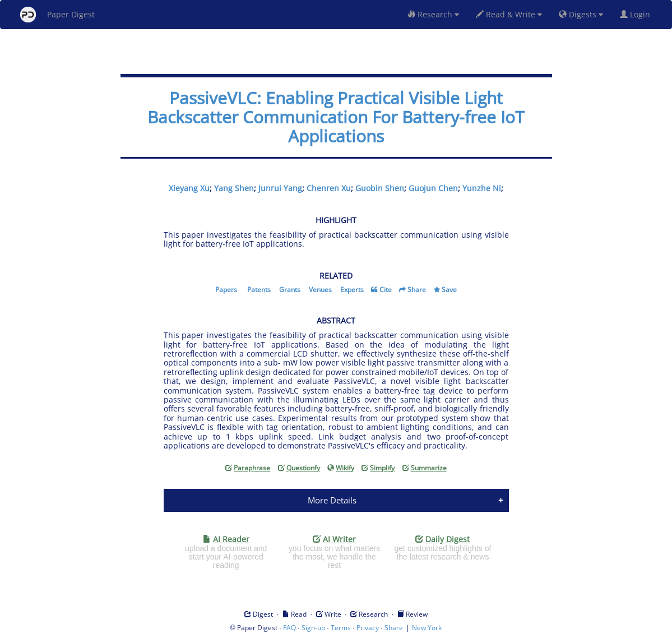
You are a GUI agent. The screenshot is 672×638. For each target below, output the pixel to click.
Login (637, 14)
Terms (341, 628)
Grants (290, 290)
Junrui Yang (280, 188)
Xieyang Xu (189, 188)
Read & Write (509, 14)
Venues (320, 290)
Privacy (368, 628)
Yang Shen (234, 188)
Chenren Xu (329, 188)
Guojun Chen (433, 188)
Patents (259, 290)
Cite (386, 290)
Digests (581, 14)
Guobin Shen (380, 188)
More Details (332, 500)
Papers (226, 290)
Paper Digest (57, 15)
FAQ (289, 628)
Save (449, 290)
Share (417, 290)
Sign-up (313, 628)
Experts (352, 290)
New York (427, 628)
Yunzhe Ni (482, 188)
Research (433, 14)
